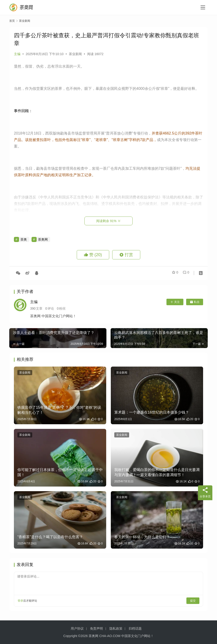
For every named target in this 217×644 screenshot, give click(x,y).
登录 (20, 601)
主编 (17, 54)
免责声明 (96, 628)
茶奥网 (43, 239)
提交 (193, 601)
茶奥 (24, 239)
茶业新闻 (75, 54)
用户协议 (77, 628)
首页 (12, 21)
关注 (175, 302)
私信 (195, 302)
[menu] (203, 7)
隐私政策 (116, 628)
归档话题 (135, 628)
